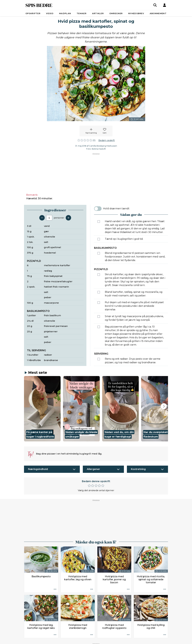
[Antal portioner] (49, 218)
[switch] (98, 209)
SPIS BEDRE (39, 5)
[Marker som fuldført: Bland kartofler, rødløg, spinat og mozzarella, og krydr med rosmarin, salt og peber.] (99, 292)
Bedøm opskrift (107, 140)
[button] (42, 409)
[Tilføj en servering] (68, 218)
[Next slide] (164, 406)
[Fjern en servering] (42, 218)
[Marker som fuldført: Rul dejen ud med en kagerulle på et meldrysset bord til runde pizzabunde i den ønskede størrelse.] (99, 303)
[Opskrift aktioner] (55, 589)
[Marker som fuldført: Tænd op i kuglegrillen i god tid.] (99, 239)
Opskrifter (33, 13)
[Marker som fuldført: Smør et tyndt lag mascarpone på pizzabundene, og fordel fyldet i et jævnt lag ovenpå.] (99, 317)
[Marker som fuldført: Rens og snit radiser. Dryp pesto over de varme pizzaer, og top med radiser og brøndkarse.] (99, 359)
